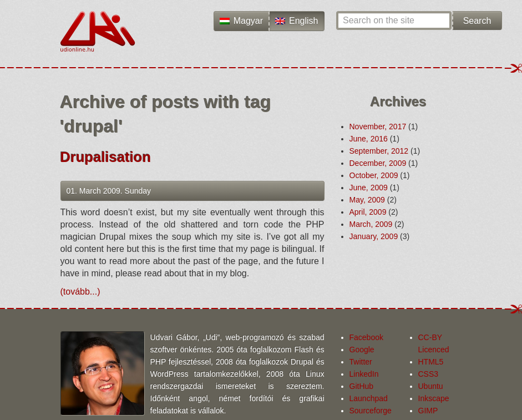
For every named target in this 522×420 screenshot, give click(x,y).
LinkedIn (364, 374)
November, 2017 (378, 126)
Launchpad (369, 398)
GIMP (428, 411)
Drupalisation (106, 157)
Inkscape (434, 398)
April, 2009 (368, 212)
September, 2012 (379, 151)
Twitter (361, 362)
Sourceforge (371, 411)
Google (362, 350)
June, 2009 (369, 188)
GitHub (362, 386)
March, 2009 (371, 224)
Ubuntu (431, 386)
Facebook (366, 337)
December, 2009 (378, 163)
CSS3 (429, 374)
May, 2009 (367, 200)
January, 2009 (374, 236)
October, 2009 (374, 175)
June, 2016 (369, 139)
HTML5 (431, 362)
